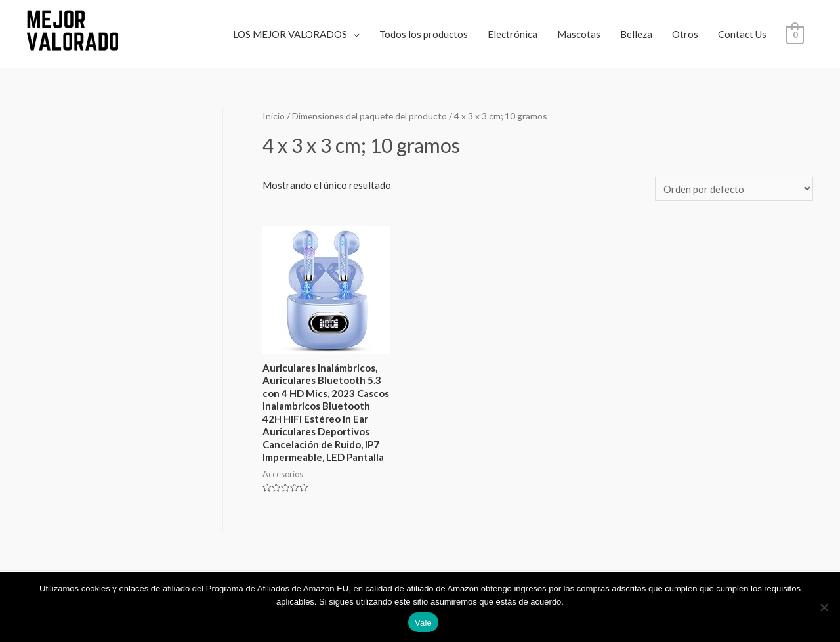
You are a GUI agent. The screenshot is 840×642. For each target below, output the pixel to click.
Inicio (274, 116)
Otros (685, 34)
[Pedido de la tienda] (734, 189)
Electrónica (513, 34)
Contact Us (742, 34)
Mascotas (579, 34)
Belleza (636, 34)
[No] (824, 607)
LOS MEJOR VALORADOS (290, 34)
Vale (423, 623)
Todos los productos (424, 34)
